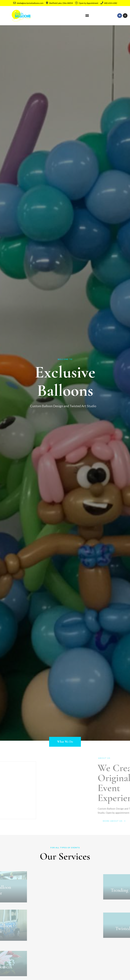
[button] (87, 16)
